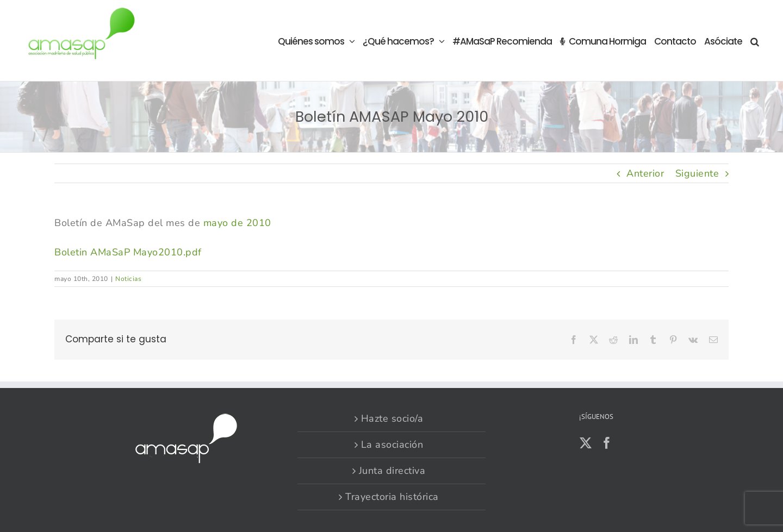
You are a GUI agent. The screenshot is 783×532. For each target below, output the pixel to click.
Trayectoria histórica (392, 497)
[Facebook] (607, 443)
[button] (754, 40)
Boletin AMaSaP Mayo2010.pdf (128, 252)
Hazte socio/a (392, 418)
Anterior (645, 173)
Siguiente (697, 173)
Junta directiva (392, 471)
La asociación (392, 445)
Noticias (128, 279)
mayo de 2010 (237, 223)
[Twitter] (586, 443)
